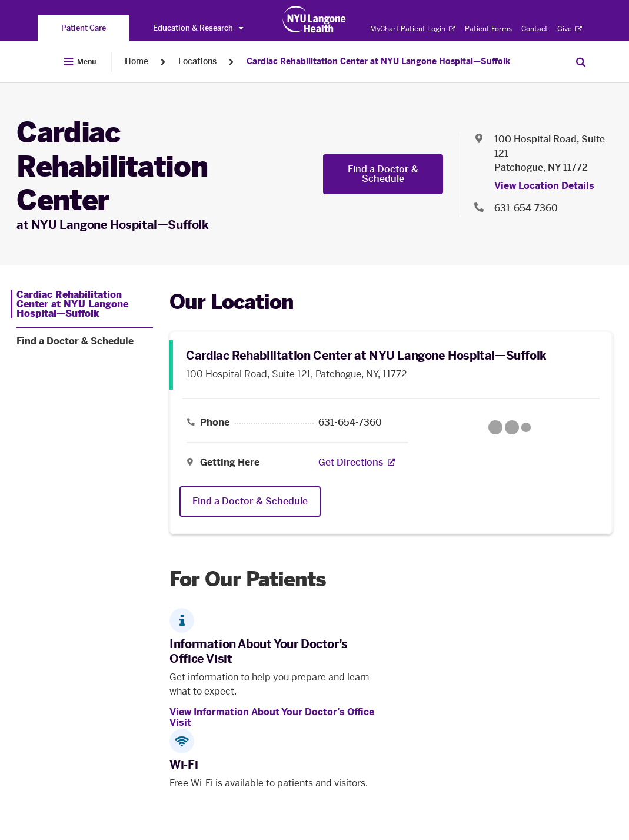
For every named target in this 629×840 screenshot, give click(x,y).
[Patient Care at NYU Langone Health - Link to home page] (314, 19)
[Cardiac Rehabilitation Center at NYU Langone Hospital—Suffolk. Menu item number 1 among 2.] (82, 304)
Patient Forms (488, 29)
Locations (197, 62)
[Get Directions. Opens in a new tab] (351, 463)
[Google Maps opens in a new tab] (510, 427)
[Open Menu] (80, 62)
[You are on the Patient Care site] (84, 28)
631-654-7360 (350, 423)
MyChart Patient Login (413, 29)
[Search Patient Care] (581, 62)
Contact (535, 29)
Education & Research (198, 28)
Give (570, 29)
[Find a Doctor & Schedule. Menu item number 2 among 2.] (85, 341)
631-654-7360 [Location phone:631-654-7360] (526, 208)
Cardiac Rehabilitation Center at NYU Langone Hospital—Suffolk (378, 62)
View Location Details (544, 186)
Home (137, 62)
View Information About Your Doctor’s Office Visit (272, 717)
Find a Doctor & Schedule (383, 174)
